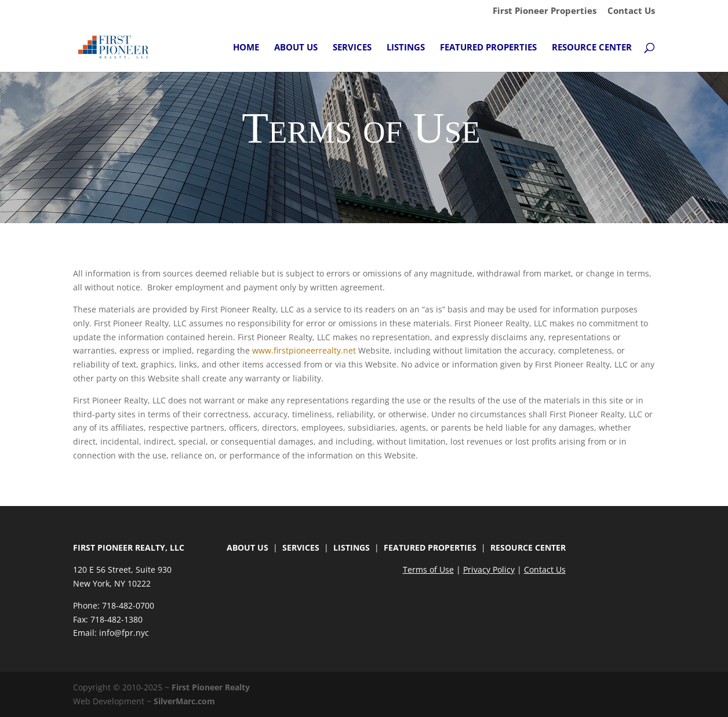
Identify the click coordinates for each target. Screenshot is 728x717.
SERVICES (301, 547)
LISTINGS (352, 547)
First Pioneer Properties (545, 11)
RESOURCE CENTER (528, 547)
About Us (296, 48)
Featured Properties (488, 48)
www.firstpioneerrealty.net (304, 350)
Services (352, 48)
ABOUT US (247, 547)
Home (246, 48)
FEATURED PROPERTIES (430, 547)
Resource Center (592, 48)
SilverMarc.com (184, 701)
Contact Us (631, 11)
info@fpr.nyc (124, 633)
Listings (406, 48)
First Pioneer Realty (211, 687)
